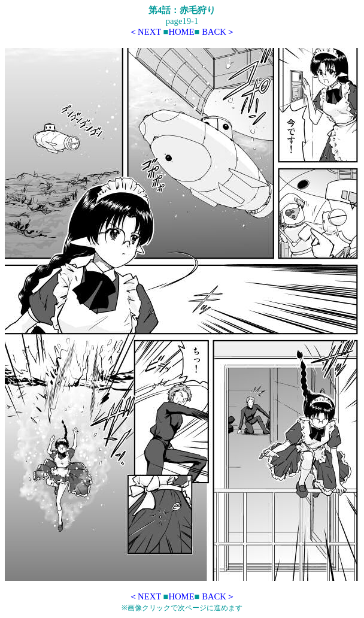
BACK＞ (219, 32)
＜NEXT (145, 32)
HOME (181, 32)
